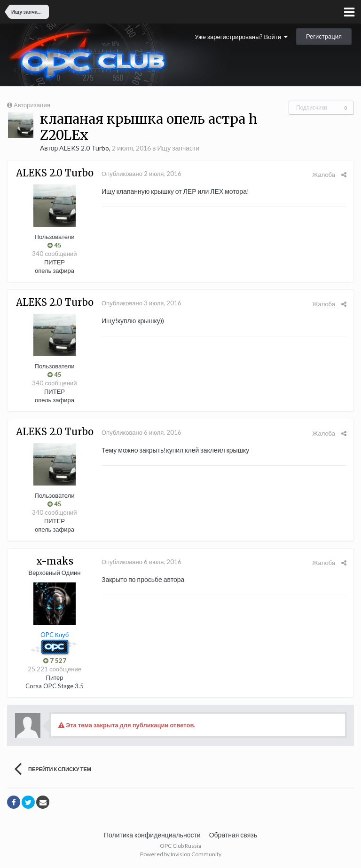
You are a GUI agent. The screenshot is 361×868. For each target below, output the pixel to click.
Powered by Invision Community (181, 854)
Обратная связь (233, 835)
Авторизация (32, 105)
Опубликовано (141, 174)
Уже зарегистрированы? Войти (241, 37)
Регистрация (324, 36)
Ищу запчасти (179, 148)
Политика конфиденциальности (152, 835)
